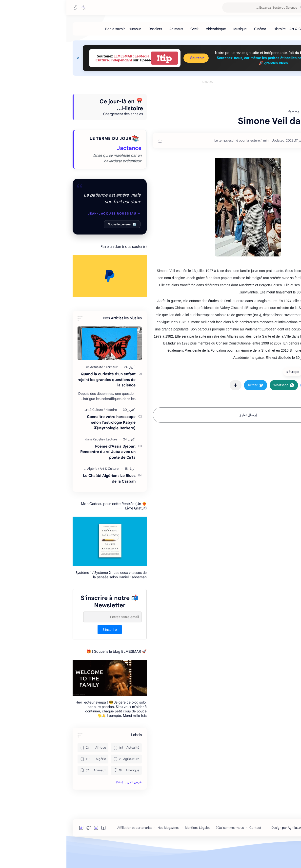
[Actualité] (31, 389)
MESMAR (252, 7)
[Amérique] (60, 793)
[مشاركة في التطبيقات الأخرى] (169, 407)
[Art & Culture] (233, 29)
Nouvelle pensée (56, 246)
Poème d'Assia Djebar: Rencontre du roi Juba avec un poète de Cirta (41, 474)
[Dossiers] (89, 29)
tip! (98, 58)
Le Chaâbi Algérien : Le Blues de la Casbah (43, 501)
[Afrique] (27, 770)
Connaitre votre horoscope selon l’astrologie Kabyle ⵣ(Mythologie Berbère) (45, 444)
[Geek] (128, 29)
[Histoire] (213, 29)
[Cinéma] (194, 29)
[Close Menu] (11, 58)
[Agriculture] (60, 781)
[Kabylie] (33, 461)
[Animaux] (110, 29)
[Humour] (68, 29)
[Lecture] (45, 461)
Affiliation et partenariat (68, 850)
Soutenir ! (130, 58)
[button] (17, 7)
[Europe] (226, 394)
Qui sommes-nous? (163, 850)
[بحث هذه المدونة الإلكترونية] (199, 8)
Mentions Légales (131, 850)
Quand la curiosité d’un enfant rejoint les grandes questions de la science (40, 402)
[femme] (246, 394)
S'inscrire (43, 652)
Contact (189, 850)
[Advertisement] (141, 95)
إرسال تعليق (181, 437)
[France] (267, 394)
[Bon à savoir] (49, 29)
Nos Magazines (102, 850)
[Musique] (174, 29)
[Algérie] (27, 491)
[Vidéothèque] (150, 29)
